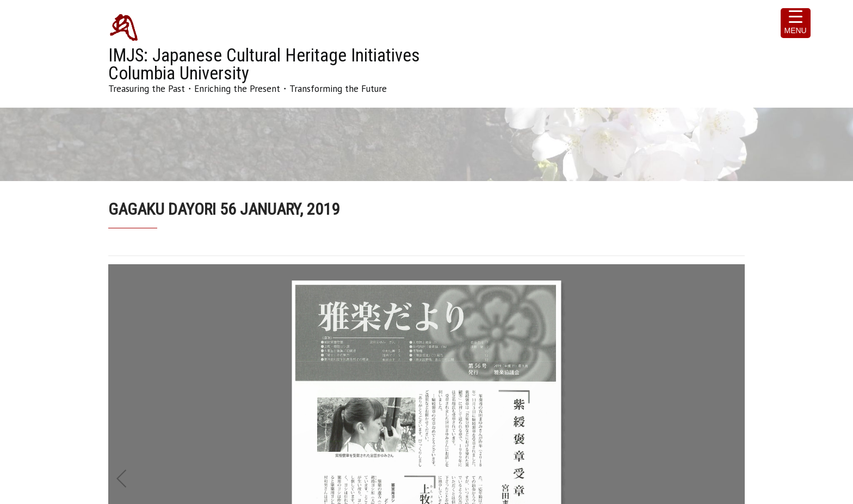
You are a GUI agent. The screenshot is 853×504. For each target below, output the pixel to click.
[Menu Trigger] (796, 23)
